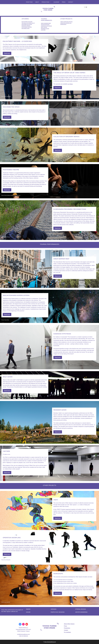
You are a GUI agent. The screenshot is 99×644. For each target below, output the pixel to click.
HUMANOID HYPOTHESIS (46, 26)
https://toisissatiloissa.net (50, 642)
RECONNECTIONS (26, 28)
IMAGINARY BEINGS (26, 26)
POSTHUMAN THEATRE (27, 27)
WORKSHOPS (63, 24)
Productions (47, 2)
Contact (71, 2)
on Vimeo (70, 84)
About (37, 2)
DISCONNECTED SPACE (27, 24)
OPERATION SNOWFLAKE (66, 23)
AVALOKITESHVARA (45, 25)
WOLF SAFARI (44, 27)
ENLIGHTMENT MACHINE (27, 22)
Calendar (56, 2)
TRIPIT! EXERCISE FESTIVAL (66, 22)
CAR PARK (43, 30)
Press (64, 2)
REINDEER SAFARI (45, 29)
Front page (29, 2)
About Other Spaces (69, 624)
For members (67, 632)
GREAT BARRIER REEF (46, 23)
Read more (7, 53)
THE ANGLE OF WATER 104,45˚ (28, 23)
